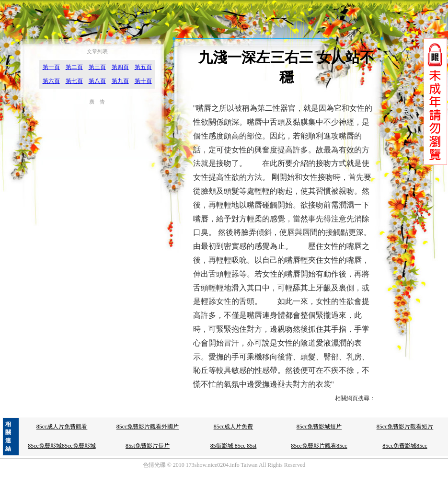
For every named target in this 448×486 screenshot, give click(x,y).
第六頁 (51, 81)
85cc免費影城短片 (319, 427)
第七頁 (74, 81)
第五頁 (143, 67)
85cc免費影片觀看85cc (319, 446)
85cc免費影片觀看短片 (405, 427)
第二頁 (74, 67)
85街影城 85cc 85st (234, 446)
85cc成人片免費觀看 (62, 427)
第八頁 (97, 81)
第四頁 (120, 67)
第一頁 (51, 67)
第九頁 (120, 81)
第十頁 (143, 81)
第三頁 (97, 67)
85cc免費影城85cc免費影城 (62, 446)
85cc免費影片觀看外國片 (148, 427)
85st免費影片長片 (148, 446)
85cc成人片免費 (234, 427)
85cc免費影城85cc (405, 446)
